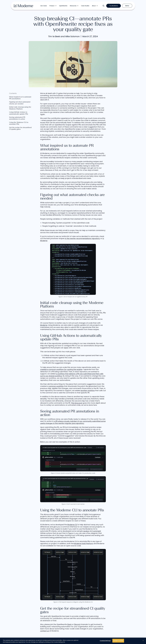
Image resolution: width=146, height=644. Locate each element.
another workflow (88, 391)
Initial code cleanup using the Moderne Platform (20, 108)
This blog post (77, 403)
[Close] (143, 640)
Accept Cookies (118, 641)
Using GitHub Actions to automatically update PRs (19, 113)
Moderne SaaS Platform (84, 544)
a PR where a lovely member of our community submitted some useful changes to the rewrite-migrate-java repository (73, 422)
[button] (53, 6)
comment (97, 531)
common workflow (56, 386)
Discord (77, 624)
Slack (69, 624)
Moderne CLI (72, 525)
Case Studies (85, 6)
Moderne (44, 325)
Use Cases (44, 6)
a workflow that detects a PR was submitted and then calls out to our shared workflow (72, 375)
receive (86, 531)
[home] (24, 6)
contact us (45, 631)
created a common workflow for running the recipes (61, 369)
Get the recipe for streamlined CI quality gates (20, 128)
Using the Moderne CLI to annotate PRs (19, 123)
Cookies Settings (105, 641)
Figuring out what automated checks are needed (20, 103)
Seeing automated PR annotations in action (17, 118)
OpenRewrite (63, 6)
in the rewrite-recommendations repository (82, 238)
